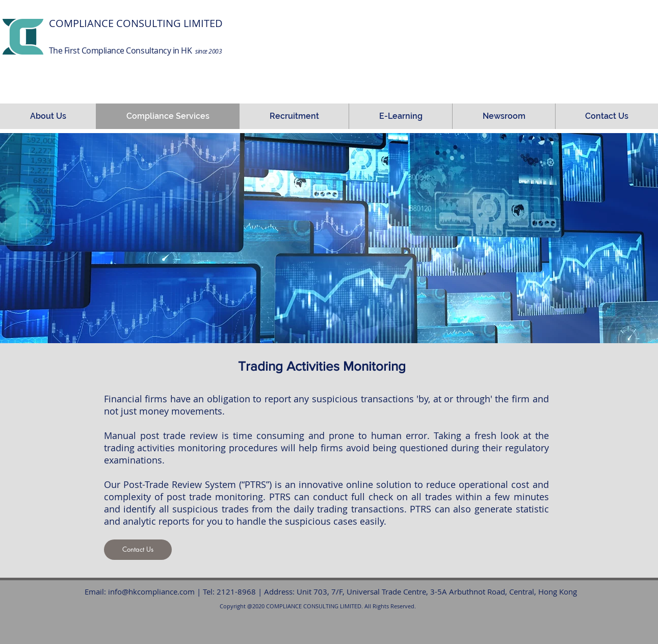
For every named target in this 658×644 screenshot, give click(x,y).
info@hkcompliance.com (151, 591)
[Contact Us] (138, 550)
